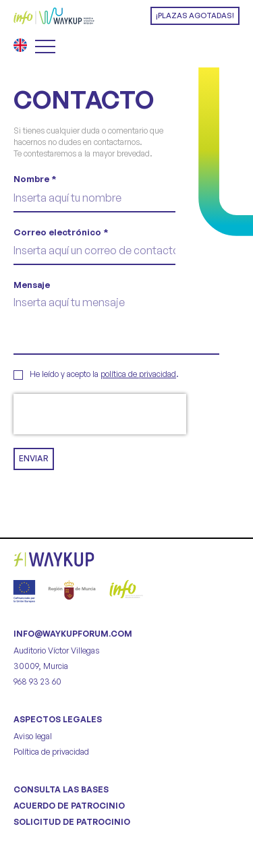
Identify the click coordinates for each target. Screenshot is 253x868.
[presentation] (100, 414)
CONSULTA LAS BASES (61, 789)
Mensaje (32, 285)
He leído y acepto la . (104, 374)
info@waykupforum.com (73, 634)
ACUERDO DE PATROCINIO (69, 806)
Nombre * (35, 179)
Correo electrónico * (61, 232)
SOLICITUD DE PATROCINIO (72, 822)
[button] (195, 16)
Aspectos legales (58, 719)
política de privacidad (138, 374)
